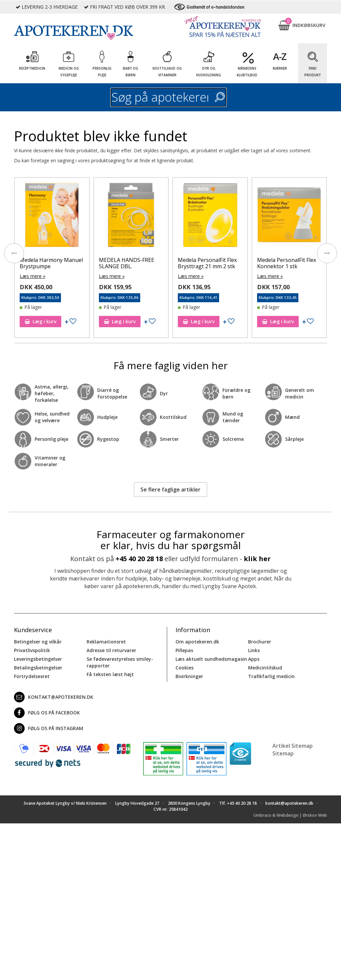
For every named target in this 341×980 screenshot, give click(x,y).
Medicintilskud (265, 668)
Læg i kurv (40, 321)
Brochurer (260, 642)
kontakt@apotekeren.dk (54, 697)
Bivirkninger (189, 676)
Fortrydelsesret (32, 676)
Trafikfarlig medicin (271, 676)
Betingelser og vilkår (38, 642)
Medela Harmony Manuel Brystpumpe (51, 263)
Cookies (184, 668)
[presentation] (14, 253)
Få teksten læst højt (110, 674)
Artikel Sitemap (293, 746)
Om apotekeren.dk (197, 642)
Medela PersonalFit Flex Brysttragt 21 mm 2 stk (207, 263)
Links (254, 650)
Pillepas (184, 650)
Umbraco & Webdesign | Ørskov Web (290, 815)
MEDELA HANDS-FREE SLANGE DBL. (127, 263)
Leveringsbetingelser (38, 659)
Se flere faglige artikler (170, 490)
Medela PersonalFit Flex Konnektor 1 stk (287, 263)
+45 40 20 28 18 (139, 559)
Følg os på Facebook (47, 713)
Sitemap (283, 753)
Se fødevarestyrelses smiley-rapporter (120, 662)
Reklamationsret (106, 642)
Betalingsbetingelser (38, 668)
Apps (254, 659)
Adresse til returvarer (111, 650)
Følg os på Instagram (49, 728)
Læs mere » (32, 276)
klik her (257, 559)
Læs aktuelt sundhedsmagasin (211, 659)
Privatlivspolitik (32, 650)
